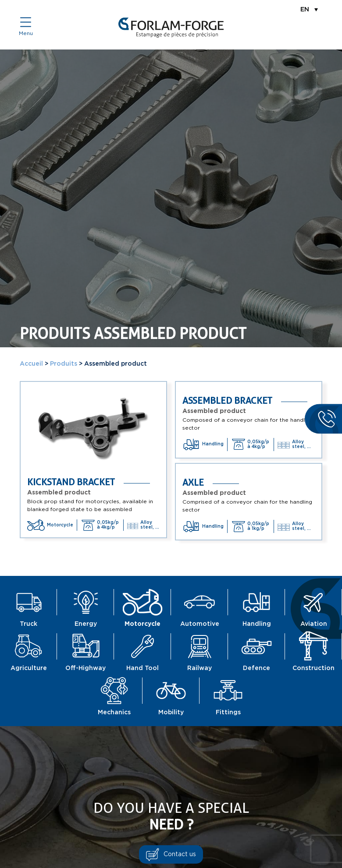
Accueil (31, 364)
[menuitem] (309, 9)
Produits (64, 364)
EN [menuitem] (305, 10)
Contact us (180, 854)
